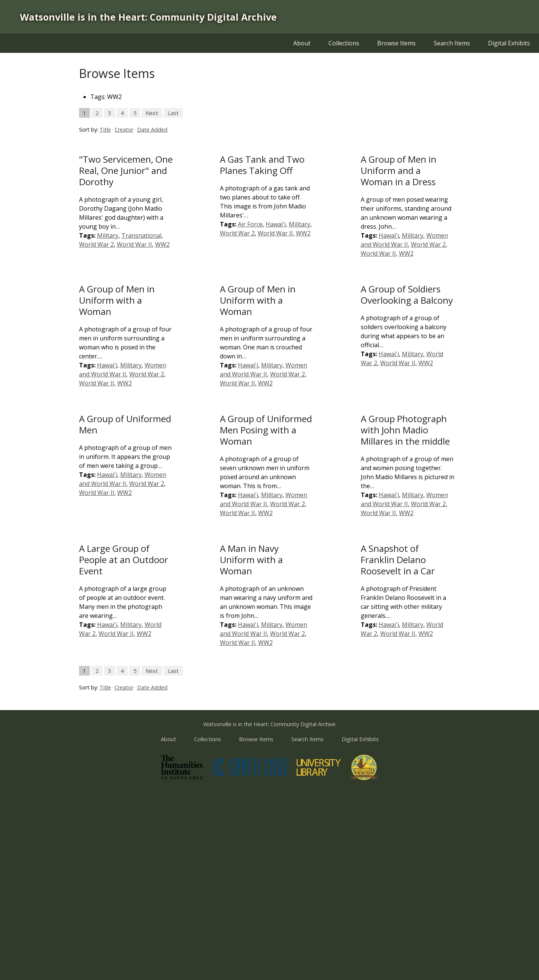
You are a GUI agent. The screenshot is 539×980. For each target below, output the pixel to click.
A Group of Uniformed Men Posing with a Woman (266, 430)
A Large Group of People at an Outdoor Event (124, 560)
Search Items (452, 43)
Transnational (141, 235)
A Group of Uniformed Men (125, 424)
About (302, 43)
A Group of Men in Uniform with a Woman (117, 300)
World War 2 (96, 244)
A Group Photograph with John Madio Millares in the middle (405, 430)
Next (152, 113)
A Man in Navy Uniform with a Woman (251, 560)
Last (173, 113)
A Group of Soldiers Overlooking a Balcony (407, 294)
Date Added (152, 130)
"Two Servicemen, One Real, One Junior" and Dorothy (126, 170)
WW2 (162, 244)
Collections (344, 43)
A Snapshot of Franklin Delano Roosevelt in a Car (398, 560)
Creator (124, 130)
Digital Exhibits (509, 43)
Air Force (250, 224)
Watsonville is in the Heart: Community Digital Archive (148, 17)
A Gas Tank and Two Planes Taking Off (262, 165)
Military (108, 235)
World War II (134, 244)
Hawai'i (276, 224)
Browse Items (396, 43)
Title (105, 130)
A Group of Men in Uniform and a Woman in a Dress (399, 170)
